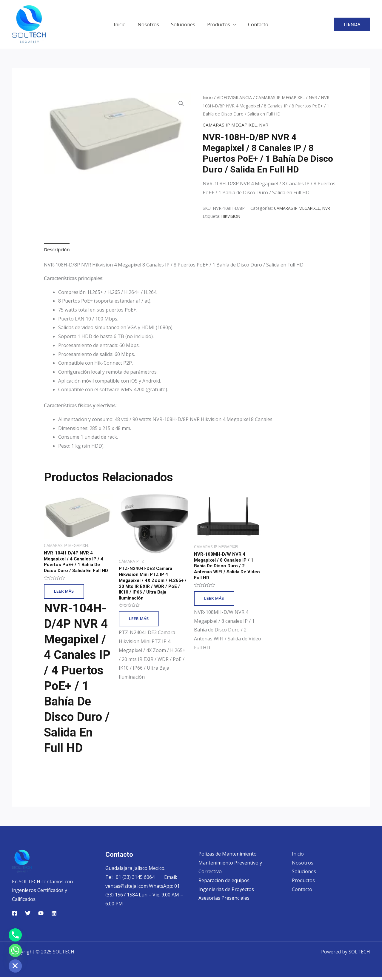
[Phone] (15, 935)
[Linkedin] (54, 916)
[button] (352, 24)
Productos (219, 24)
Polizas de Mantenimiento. (228, 856)
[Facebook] (15, 916)
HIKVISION (321, 216)
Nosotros (151, 24)
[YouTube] (41, 916)
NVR (315, 97)
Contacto (253, 24)
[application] (231, 24)
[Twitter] (28, 916)
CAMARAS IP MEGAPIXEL (282, 97)
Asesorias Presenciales (224, 901)
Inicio (124, 24)
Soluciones (183, 24)
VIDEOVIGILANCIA (235, 97)
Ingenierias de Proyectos (226, 892)
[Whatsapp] (15, 950)
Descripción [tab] (57, 249)
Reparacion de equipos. (224, 883)
